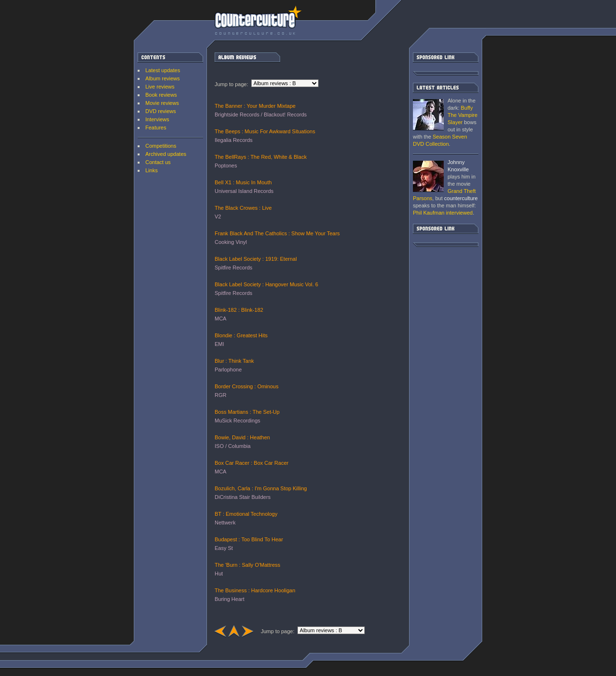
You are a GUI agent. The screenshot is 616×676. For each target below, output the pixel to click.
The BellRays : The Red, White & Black (261, 157)
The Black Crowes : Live (243, 208)
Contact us (158, 162)
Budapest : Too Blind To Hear (249, 539)
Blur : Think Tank (234, 361)
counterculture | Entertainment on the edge (258, 20)
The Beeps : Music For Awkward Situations (265, 131)
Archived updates (166, 154)
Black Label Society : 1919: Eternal (256, 259)
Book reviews (161, 95)
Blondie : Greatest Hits (241, 335)
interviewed (443, 213)
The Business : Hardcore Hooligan (255, 590)
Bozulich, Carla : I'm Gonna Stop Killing (261, 488)
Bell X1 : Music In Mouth (243, 182)
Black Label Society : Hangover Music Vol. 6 (266, 284)
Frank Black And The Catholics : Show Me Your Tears (277, 233)
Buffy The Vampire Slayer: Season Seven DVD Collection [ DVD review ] (428, 115)
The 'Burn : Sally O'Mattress (247, 565)
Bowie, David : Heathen (242, 437)
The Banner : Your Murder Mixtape (255, 106)
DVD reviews (161, 111)
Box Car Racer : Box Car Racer (251, 463)
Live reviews (160, 87)
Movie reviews (162, 103)
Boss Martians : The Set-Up (247, 412)
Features (156, 128)
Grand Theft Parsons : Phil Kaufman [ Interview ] (428, 176)
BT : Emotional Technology (246, 514)
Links (152, 170)
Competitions (161, 146)
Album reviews (163, 78)
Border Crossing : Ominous (247, 386)
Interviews (157, 119)
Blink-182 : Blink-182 (239, 310)
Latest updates (163, 70)
